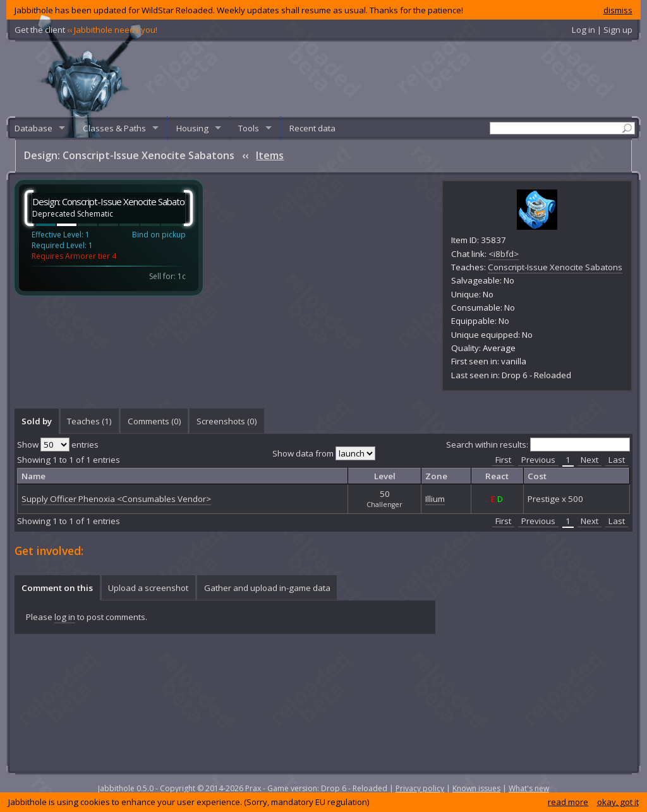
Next (590, 460)
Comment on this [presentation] (57, 588)
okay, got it (618, 802)
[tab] (36, 421)
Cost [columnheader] (537, 476)
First (503, 460)
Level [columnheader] (385, 476)
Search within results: (538, 445)
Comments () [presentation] (154, 421)
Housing (192, 128)
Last (617, 460)
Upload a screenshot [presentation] (148, 588)
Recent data (312, 128)
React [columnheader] (497, 476)
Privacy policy (420, 788)
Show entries (58, 445)
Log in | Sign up (602, 30)
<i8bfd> (504, 254)
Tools (249, 128)
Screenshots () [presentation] (227, 421)
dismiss (618, 10)
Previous (538, 460)
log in (65, 617)
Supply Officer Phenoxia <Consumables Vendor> (116, 499)
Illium (435, 499)
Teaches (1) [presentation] (89, 421)
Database (33, 128)
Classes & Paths (114, 128)
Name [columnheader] (33, 476)
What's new (529, 788)
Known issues (476, 788)
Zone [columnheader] (436, 476)
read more (568, 802)
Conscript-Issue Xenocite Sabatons (555, 267)
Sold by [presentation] (37, 421)
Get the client (86, 30)
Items (270, 155)
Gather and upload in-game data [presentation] (267, 588)
